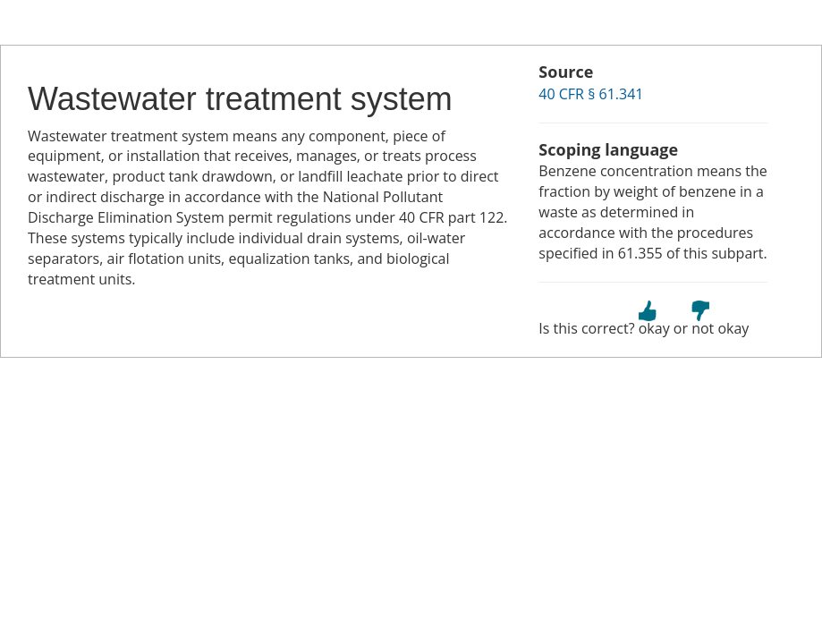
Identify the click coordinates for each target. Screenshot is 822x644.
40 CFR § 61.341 (591, 94)
